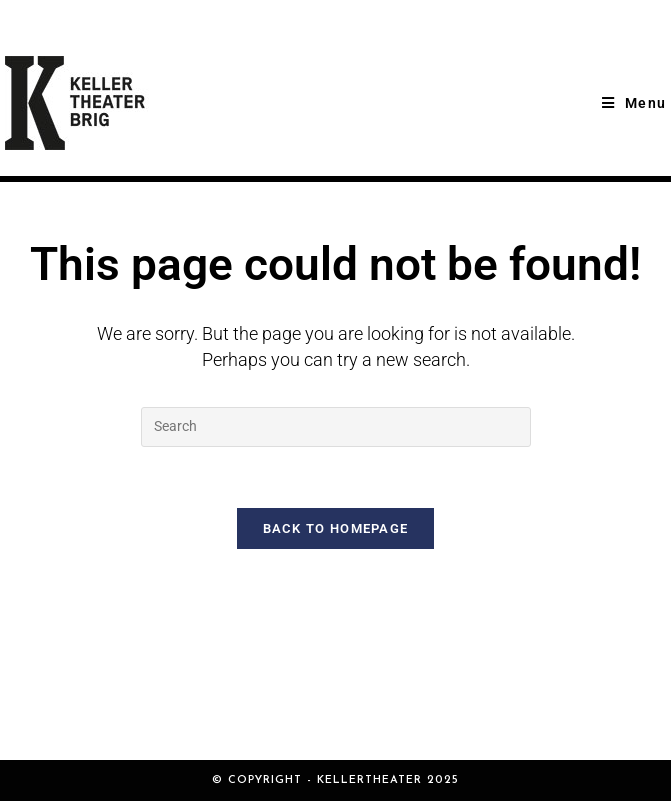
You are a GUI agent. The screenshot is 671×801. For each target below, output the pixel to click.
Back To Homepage (336, 528)
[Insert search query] (336, 427)
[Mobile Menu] (634, 103)
